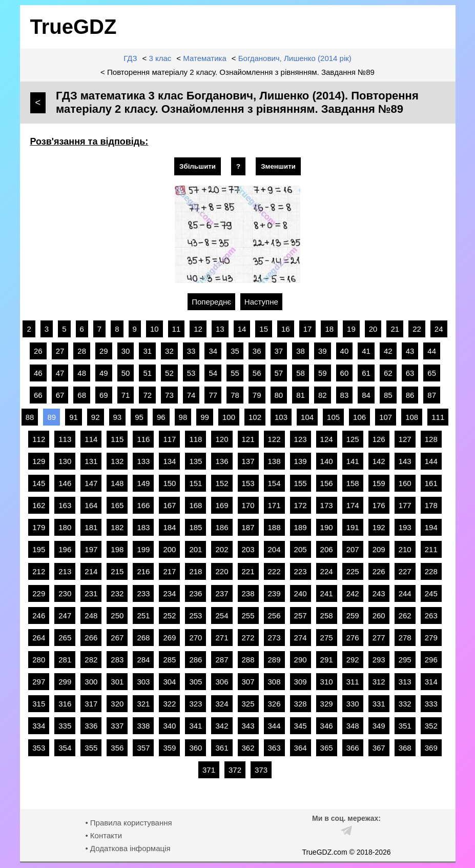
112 (39, 439)
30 (126, 351)
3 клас (160, 58)
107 (386, 417)
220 (222, 571)
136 (222, 461)
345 (301, 726)
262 (405, 615)
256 (274, 615)
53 (191, 373)
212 (39, 571)
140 (327, 461)
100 (229, 417)
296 (431, 660)
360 (195, 748)
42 (388, 351)
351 (405, 726)
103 (281, 417)
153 (248, 483)
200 (169, 549)
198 (117, 549)
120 (222, 439)
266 (91, 638)
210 (405, 549)
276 (353, 638)
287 (222, 660)
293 (379, 660)
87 (432, 395)
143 (405, 461)
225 (353, 571)
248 (91, 615)
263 (431, 615)
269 (169, 638)
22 (417, 329)
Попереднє (211, 302)
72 (147, 395)
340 (169, 726)
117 (169, 439)
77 (213, 395)
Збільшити (198, 166)
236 (195, 593)
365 (327, 748)
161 (431, 483)
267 (117, 638)
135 (195, 461)
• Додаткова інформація (128, 848)
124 (327, 439)
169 (222, 505)
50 (126, 373)
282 (91, 660)
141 (353, 461)
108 (412, 417)
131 (91, 461)
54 (213, 373)
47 (60, 373)
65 (432, 373)
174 (353, 505)
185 (195, 527)
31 (147, 351)
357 (143, 748)
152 (222, 483)
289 (274, 660)
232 (117, 593)
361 (222, 748)
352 (431, 726)
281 (65, 660)
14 (242, 329)
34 (213, 351)
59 (323, 373)
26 (38, 351)
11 (177, 329)
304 (169, 682)
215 (117, 571)
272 (248, 638)
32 (169, 351)
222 (274, 571)
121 (248, 439)
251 (143, 615)
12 (198, 329)
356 (117, 748)
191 (353, 527)
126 (379, 439)
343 (248, 726)
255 (248, 615)
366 (353, 748)
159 (379, 483)
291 (327, 660)
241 (327, 593)
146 (65, 483)
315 (39, 704)
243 (379, 593)
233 (143, 593)
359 (169, 748)
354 (65, 748)
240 (301, 593)
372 (235, 770)
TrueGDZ (74, 27)
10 (154, 329)
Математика (205, 58)
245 (431, 593)
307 (248, 682)
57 (279, 373)
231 (91, 593)
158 (353, 483)
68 (82, 395)
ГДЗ (130, 58)
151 (195, 483)
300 (91, 682)
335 (65, 726)
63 (410, 373)
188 (274, 527)
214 (91, 571)
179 (39, 527)
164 (91, 505)
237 (222, 593)
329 (327, 704)
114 (91, 439)
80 (279, 395)
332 (405, 704)
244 (405, 593)
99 (205, 417)
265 (65, 638)
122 (274, 439)
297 (39, 682)
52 (169, 373)
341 (195, 726)
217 (169, 571)
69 (104, 395)
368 (405, 748)
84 (366, 395)
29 (104, 351)
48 (82, 373)
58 (301, 373)
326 (274, 704)
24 (439, 329)
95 (139, 417)
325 (248, 704)
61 (366, 373)
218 (195, 571)
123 (301, 439)
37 (279, 351)
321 (143, 704)
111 (438, 417)
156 (327, 483)
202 (222, 549)
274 (301, 638)
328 (301, 704)
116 (143, 439)
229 (39, 593)
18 (329, 329)
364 (301, 748)
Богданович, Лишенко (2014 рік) (295, 58)
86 (410, 395)
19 (351, 329)
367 (379, 748)
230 (65, 593)
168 (195, 505)
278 (405, 638)
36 (257, 351)
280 (39, 660)
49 (104, 373)
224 (327, 571)
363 (274, 748)
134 (169, 461)
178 (431, 505)
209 (379, 549)
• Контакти (104, 835)
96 (161, 417)
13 (220, 329)
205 (301, 549)
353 (39, 748)
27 (60, 351)
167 (169, 505)
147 (91, 483)
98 (183, 417)
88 (30, 417)
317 (91, 704)
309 (301, 682)
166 (143, 505)
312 (379, 682)
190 (327, 527)
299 (65, 682)
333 (431, 704)
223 (301, 571)
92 (96, 417)
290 (301, 660)
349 (379, 726)
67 (60, 395)
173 (327, 505)
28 (82, 351)
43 (410, 351)
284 (143, 660)
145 (39, 483)
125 (353, 439)
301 (117, 682)
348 (353, 726)
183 (143, 527)
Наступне (261, 302)
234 (169, 593)
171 (274, 505)
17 (308, 329)
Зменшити (278, 166)
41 (366, 351)
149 (143, 483)
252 (169, 615)
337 (117, 726)
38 (301, 351)
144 (431, 461)
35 (235, 351)
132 (117, 461)
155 (301, 483)
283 (117, 660)
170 (248, 505)
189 (301, 527)
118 (195, 439)
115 (117, 439)
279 (431, 638)
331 (379, 704)
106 (359, 417)
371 (209, 770)
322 (169, 704)
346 (327, 726)
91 (74, 417)
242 (353, 593)
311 (353, 682)
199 (143, 549)
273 (274, 638)
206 (327, 549)
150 (169, 483)
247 (65, 615)
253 (195, 615)
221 (248, 571)
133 (143, 461)
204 (274, 549)
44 (432, 351)
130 (65, 461)
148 (117, 483)
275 (327, 638)
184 (169, 527)
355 (91, 748)
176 (379, 505)
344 (274, 726)
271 (222, 638)
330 (353, 704)
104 (307, 417)
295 (405, 660)
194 (431, 527)
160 (405, 483)
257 (301, 615)
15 (264, 329)
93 (118, 417)
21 (395, 329)
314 (431, 682)
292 (353, 660)
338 (143, 726)
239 (274, 593)
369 (431, 748)
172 (301, 505)
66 (38, 395)
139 (301, 461)
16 (286, 329)
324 (222, 704)
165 (117, 505)
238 (248, 593)
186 (222, 527)
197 (91, 549)
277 (379, 638)
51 (147, 373)
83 (345, 395)
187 (248, 527)
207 (353, 549)
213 (65, 571)
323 (195, 704)
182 (117, 527)
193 (405, 527)
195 (39, 549)
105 (333, 417)
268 (143, 638)
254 (222, 615)
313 (405, 682)
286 (195, 660)
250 (117, 615)
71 (126, 395)
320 (117, 704)
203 (248, 549)
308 (274, 682)
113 (65, 439)
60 (345, 373)
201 (195, 549)
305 (195, 682)
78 (235, 395)
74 (191, 395)
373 (261, 770)
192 (379, 527)
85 (388, 395)
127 (405, 439)
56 (257, 373)
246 (39, 615)
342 (222, 726)
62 (388, 373)
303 (143, 682)
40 (345, 351)
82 (323, 395)
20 (373, 329)
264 (39, 638)
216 (143, 571)
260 (379, 615)
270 (195, 638)
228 (431, 571)
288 (248, 660)
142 (379, 461)
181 (91, 527)
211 (431, 549)
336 (91, 726)
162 (39, 505)
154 (274, 483)
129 (39, 461)
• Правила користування (128, 823)
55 (235, 373)
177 (405, 505)
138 (274, 461)
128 (431, 439)
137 (248, 461)
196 (65, 549)
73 (169, 395)
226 (379, 571)
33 (191, 351)
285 (169, 660)
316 (65, 704)
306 (222, 682)
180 (65, 527)
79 (257, 395)
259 (353, 615)
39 (323, 351)
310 (327, 682)
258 (327, 615)
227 (405, 571)
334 (39, 726)
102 (255, 417)
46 (38, 373)
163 (65, 505)
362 (248, 748)
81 (301, 395)
